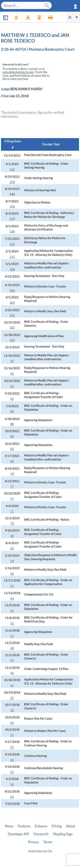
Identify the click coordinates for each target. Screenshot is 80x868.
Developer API (18, 834)
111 (12, 257)
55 (12, 586)
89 (12, 411)
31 (12, 735)
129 (12, 219)
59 (12, 561)
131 (12, 206)
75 (12, 499)
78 (12, 474)
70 (12, 524)
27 (12, 747)
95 (12, 374)
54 (12, 598)
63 (12, 548)
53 (12, 611)
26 (12, 760)
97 (12, 361)
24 (12, 784)
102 (12, 315)
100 (12, 340)
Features (24, 826)
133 (12, 182)
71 (12, 511)
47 (12, 660)
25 (12, 772)
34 (12, 723)
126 (12, 231)
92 (12, 399)
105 (12, 303)
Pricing (57, 826)
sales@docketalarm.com (18, 72)
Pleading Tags (63, 834)
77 (12, 487)
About (71, 826)
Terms (48, 842)
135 (12, 169)
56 (12, 574)
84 (12, 436)
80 (12, 461)
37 (12, 698)
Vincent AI (41, 834)
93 (12, 386)
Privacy (33, 842)
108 (12, 269)
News (9, 826)
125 (12, 244)
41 (12, 685)
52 (12, 623)
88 (12, 424)
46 (12, 673)
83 (12, 449)
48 (12, 648)
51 (12, 636)
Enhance (41, 826)
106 (12, 290)
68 (12, 536)
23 (12, 797)
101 (12, 328)
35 (12, 710)
